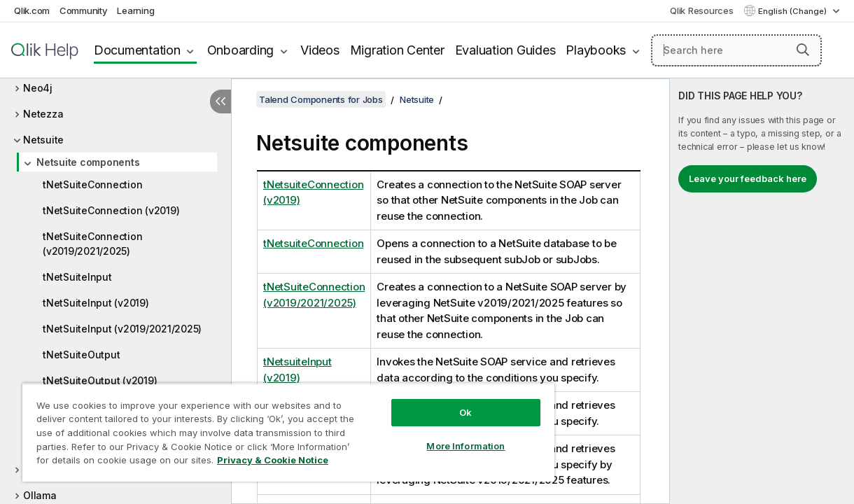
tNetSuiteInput (77, 277)
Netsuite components (88, 162)
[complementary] (762, 291)
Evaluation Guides (505, 50)
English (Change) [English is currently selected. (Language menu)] (793, 11)
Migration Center (397, 50)
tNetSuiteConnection (92, 184)
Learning (135, 10)
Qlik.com (32, 10)
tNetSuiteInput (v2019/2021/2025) (122, 329)
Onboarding (241, 50)
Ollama (40, 495)
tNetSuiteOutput (81, 355)
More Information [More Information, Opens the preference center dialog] (435, 435)
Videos (320, 50)
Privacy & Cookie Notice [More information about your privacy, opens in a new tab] (118, 463)
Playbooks (596, 50)
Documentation (137, 50)
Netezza (43, 114)
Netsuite (43, 140)
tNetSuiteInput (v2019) (96, 303)
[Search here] (736, 50)
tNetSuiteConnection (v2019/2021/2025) (92, 244)
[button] (803, 50)
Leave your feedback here (748, 178)
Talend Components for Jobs (321, 99)
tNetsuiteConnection (313, 243)
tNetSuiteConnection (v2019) (111, 210)
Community (84, 10)
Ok (435, 402)
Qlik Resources (702, 10)
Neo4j (38, 88)
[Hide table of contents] (220, 101)
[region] (270, 427)
